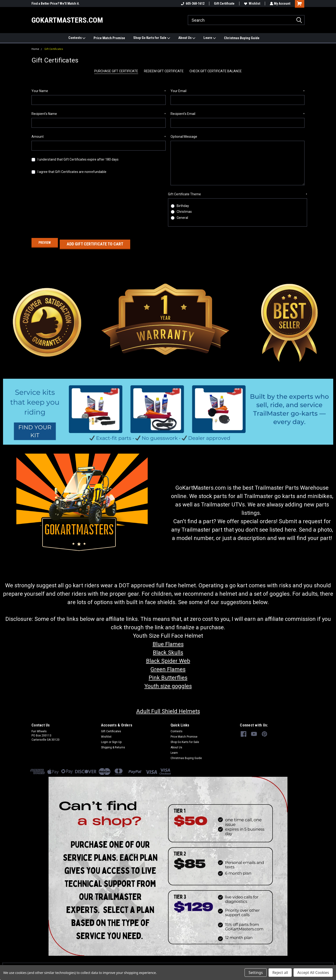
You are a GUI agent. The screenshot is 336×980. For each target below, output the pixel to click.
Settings (256, 973)
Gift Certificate (224, 3)
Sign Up (117, 739)
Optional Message (184, 137)
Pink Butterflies (168, 674)
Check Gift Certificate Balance (216, 71)
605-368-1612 (192, 3)
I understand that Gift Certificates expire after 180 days (78, 159)
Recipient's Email (238, 114)
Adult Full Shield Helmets (168, 708)
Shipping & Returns (113, 744)
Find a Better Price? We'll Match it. (56, 3)
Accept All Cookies (313, 973)
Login (105, 739)
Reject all (280, 973)
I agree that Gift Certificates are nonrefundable (72, 172)
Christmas (184, 212)
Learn (210, 38)
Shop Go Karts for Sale (152, 38)
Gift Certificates (54, 49)
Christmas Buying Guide (242, 38)
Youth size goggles (168, 683)
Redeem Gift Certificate (164, 71)
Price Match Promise (109, 38)
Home (35, 49)
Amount (99, 137)
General (182, 218)
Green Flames (168, 666)
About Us (187, 38)
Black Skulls (168, 649)
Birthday (183, 206)
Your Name (99, 91)
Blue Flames (168, 641)
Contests (77, 38)
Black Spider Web (168, 658)
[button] (168, 408)
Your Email (238, 91)
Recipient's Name (99, 114)
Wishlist (252, 3)
